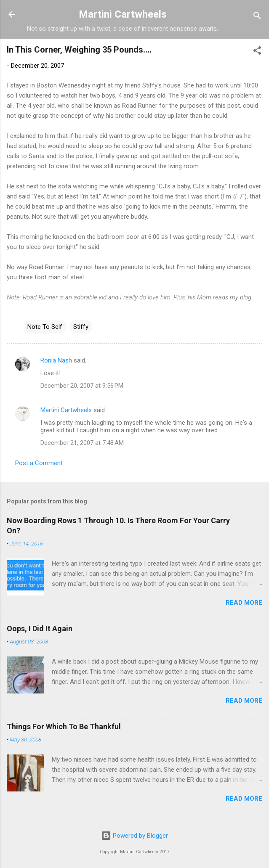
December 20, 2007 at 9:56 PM (82, 386)
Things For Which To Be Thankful (64, 726)
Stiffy (81, 327)
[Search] (257, 17)
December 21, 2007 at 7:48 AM (82, 443)
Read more (244, 603)
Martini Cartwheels (123, 14)
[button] (257, 52)
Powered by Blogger (134, 836)
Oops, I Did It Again (40, 629)
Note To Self (45, 327)
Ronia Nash (56, 360)
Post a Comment (39, 463)
